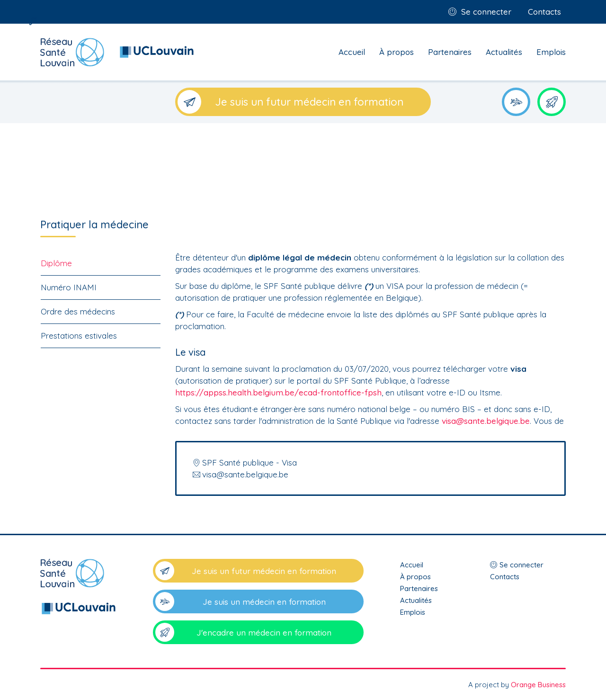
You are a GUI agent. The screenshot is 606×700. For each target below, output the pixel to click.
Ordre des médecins (78, 311)
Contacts (544, 12)
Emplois (551, 52)
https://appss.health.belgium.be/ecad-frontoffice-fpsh (278, 392)
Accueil (352, 52)
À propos (397, 52)
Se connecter (486, 12)
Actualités (504, 52)
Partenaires (450, 52)
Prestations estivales (79, 336)
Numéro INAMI (69, 287)
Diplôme (56, 263)
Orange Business (538, 685)
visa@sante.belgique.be (486, 421)
